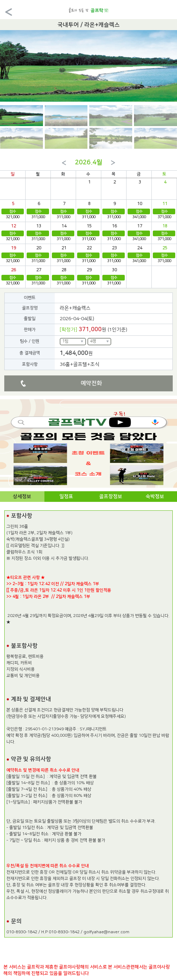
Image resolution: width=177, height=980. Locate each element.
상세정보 (22, 497)
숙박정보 (155, 497)
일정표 (66, 497)
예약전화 (91, 383)
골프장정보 (111, 497)
